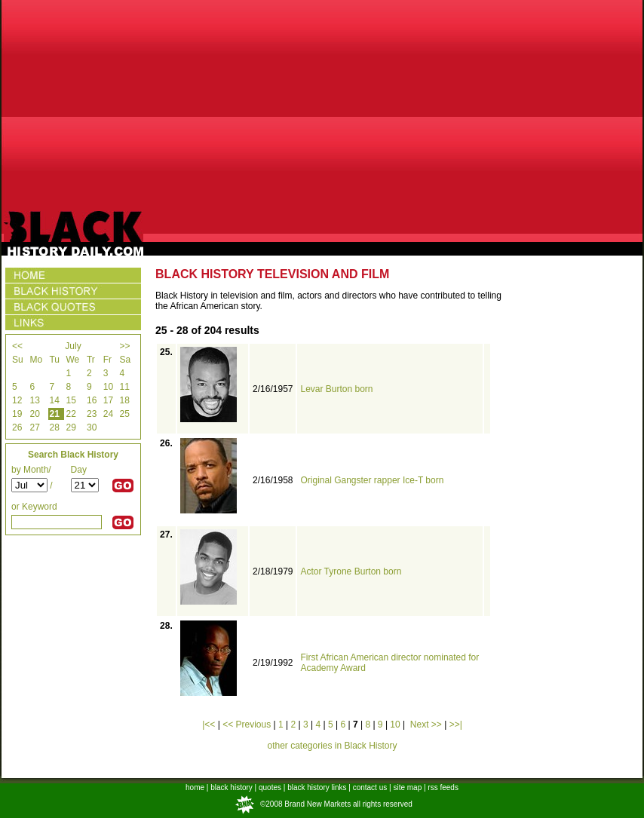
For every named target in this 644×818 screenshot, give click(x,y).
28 (54, 427)
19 (17, 414)
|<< (209, 725)
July (73, 346)
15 (71, 400)
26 (17, 427)
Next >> (426, 725)
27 (34, 427)
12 (17, 400)
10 (108, 387)
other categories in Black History (332, 746)
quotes (270, 787)
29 (71, 427)
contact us (370, 787)
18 (124, 400)
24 (108, 414)
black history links (317, 787)
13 (34, 400)
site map (407, 787)
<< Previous (247, 725)
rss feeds (443, 787)
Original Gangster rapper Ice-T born (372, 480)
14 (54, 400)
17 (108, 400)
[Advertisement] (322, 106)
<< (17, 346)
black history (232, 787)
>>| (456, 725)
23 (92, 414)
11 (124, 387)
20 (34, 414)
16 (92, 400)
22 (71, 414)
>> (124, 346)
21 (54, 414)
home (195, 787)
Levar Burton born (336, 389)
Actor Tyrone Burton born (351, 571)
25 (124, 414)
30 (92, 427)
